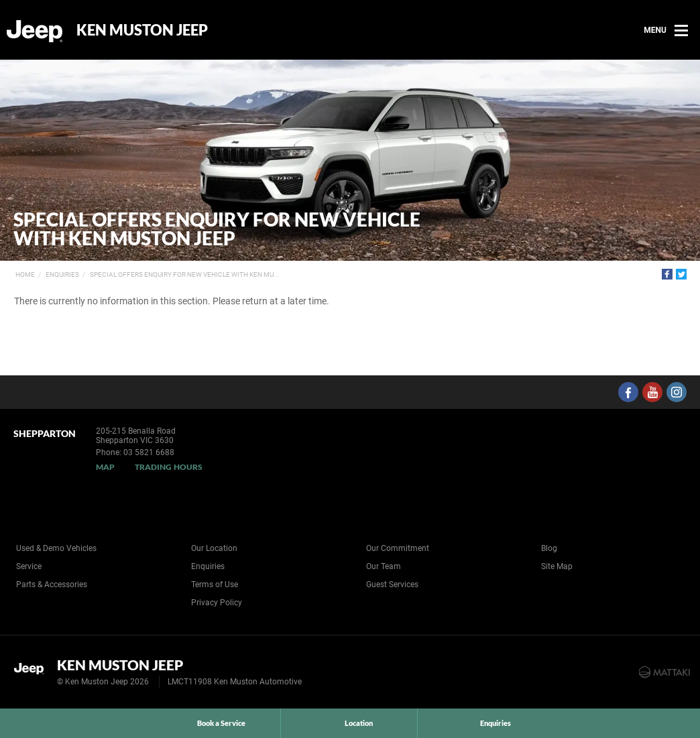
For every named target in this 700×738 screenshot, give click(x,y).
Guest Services (392, 585)
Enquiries (62, 274)
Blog (549, 548)
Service (29, 566)
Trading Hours (169, 467)
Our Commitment (398, 548)
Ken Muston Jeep (142, 30)
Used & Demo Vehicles (56, 548)
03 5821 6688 (149, 452)
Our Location (214, 548)
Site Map (557, 566)
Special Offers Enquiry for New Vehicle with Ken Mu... (185, 274)
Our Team (384, 566)
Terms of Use (215, 585)
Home (25, 274)
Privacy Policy (217, 603)
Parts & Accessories (52, 585)
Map (105, 467)
